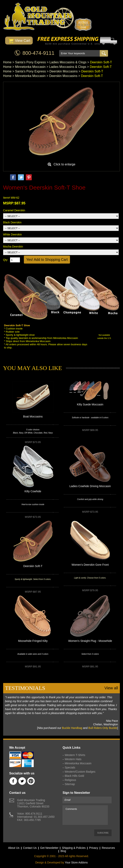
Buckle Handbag (72, 728)
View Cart (19, 41)
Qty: (6, 260)
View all (111, 688)
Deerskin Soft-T (33, 566)
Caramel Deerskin (14, 210)
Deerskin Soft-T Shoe (17, 325)
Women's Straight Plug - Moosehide (90, 641)
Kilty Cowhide (33, 491)
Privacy (94, 848)
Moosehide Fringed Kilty (33, 641)
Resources (108, 848)
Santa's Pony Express (31, 62)
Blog (63, 851)
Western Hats (73, 759)
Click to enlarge (64, 164)
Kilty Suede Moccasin (90, 404)
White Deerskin (13, 234)
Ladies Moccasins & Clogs (68, 62)
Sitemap (70, 784)
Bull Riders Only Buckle (103, 728)
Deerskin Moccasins (64, 71)
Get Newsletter (49, 848)
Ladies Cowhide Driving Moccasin (90, 486)
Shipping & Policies (74, 848)
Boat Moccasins (33, 416)
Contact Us (30, 848)
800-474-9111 (38, 53)
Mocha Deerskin (13, 247)
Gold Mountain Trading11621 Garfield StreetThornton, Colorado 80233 (33, 803)
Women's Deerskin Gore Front (90, 565)
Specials (70, 767)
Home (7, 62)
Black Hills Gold (74, 776)
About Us (14, 848)
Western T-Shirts (75, 755)
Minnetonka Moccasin (30, 67)
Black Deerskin (12, 222)
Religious (70, 780)
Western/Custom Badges (80, 772)
